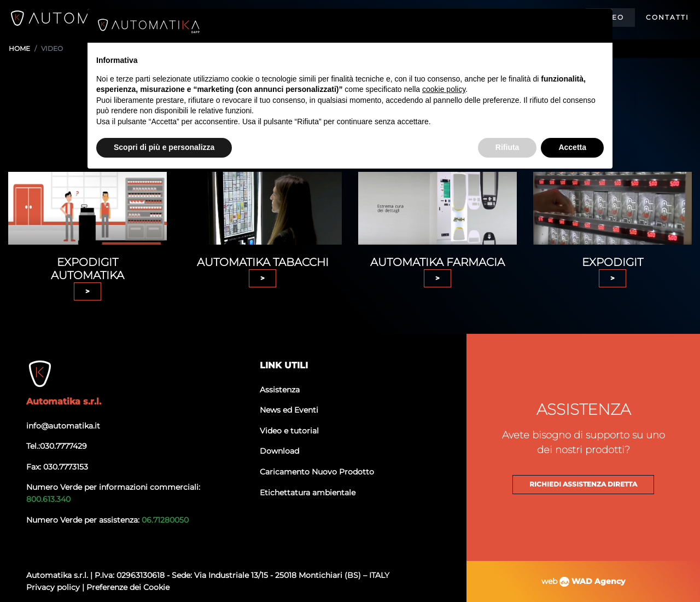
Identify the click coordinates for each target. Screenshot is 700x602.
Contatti (667, 17)
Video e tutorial (289, 431)
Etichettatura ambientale (308, 493)
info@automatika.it (63, 426)
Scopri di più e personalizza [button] (164, 147)
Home (19, 48)
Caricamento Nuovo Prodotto (317, 472)
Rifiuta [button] (507, 147)
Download (279, 451)
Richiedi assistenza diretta (583, 484)
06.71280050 (165, 520)
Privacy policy (54, 587)
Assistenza (280, 390)
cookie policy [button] (444, 89)
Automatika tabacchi (263, 262)
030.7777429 (63, 446)
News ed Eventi (289, 410)
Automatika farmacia (437, 262)
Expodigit (612, 262)
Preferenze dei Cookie (128, 587)
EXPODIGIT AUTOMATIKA (87, 269)
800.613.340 (48, 499)
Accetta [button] (572, 147)
